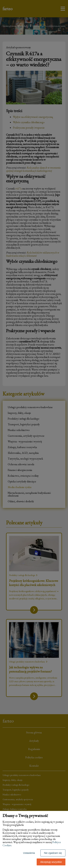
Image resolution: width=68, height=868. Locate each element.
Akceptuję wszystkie (51, 862)
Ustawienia (29, 853)
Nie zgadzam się (53, 853)
